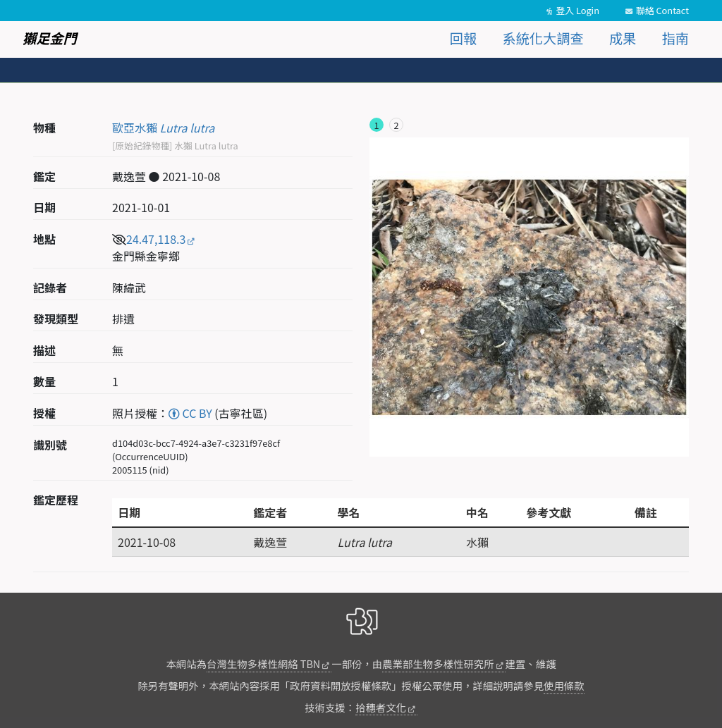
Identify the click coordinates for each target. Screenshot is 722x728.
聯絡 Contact (662, 10)
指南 (675, 38)
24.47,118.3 (156, 239)
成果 (623, 38)
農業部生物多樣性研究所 (438, 664)
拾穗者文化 (381, 707)
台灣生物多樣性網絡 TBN (263, 664)
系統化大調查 (543, 38)
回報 (463, 38)
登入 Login (577, 10)
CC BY (190, 413)
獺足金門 (50, 38)
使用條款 (564, 685)
